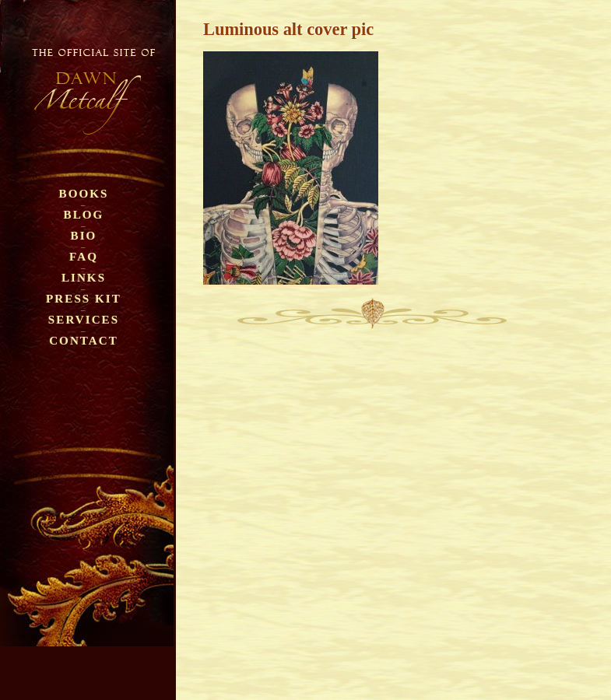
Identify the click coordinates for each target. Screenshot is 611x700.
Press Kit (84, 298)
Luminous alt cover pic (288, 29)
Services (84, 319)
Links (84, 277)
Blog (84, 214)
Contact (84, 340)
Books (84, 193)
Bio (84, 235)
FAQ (84, 256)
